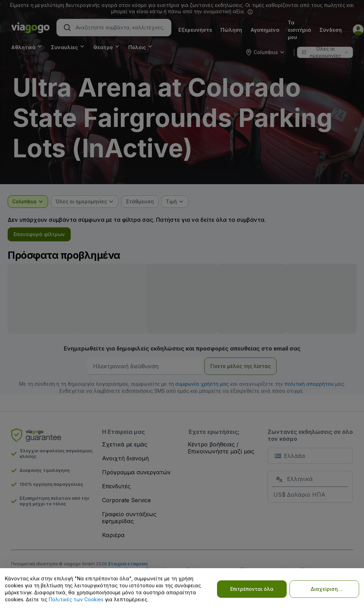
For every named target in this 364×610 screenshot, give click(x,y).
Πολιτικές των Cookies (76, 599)
